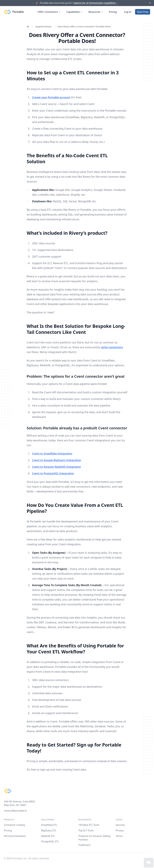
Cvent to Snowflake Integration (52, 454)
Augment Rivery (43, 27)
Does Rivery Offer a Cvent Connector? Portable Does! (84, 27)
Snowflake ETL (49, 825)
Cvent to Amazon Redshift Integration (56, 467)
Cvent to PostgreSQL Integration (53, 473)
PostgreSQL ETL (50, 841)
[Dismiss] (150, 3)
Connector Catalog (14, 825)
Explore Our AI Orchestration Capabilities (96, 3)
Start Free (143, 12)
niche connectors (112, 347)
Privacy (120, 830)
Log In (128, 12)
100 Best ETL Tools (89, 825)
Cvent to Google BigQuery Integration (57, 460)
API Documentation (15, 836)
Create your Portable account (51, 97)
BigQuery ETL (49, 830)
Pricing (113, 12)
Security (120, 825)
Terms (119, 836)
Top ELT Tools (86, 830)
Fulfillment (85, 845)
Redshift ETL (48, 836)
